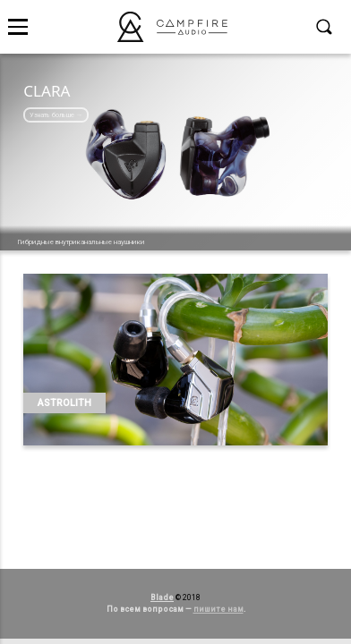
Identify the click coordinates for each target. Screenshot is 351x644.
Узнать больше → (56, 115)
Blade (162, 597)
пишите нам (218, 609)
